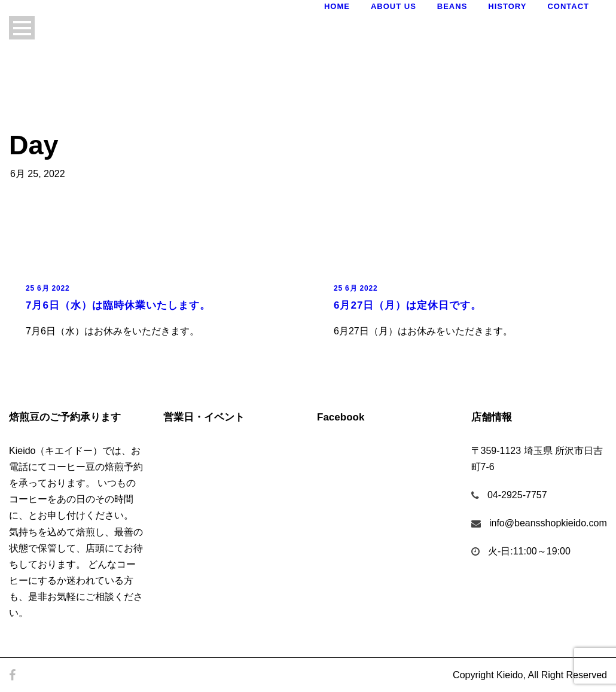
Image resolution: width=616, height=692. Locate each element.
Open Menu (22, 28)
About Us (394, 6)
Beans (452, 6)
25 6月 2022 (48, 288)
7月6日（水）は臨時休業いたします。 (118, 305)
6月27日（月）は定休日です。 (408, 305)
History (507, 6)
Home (337, 6)
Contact (568, 6)
